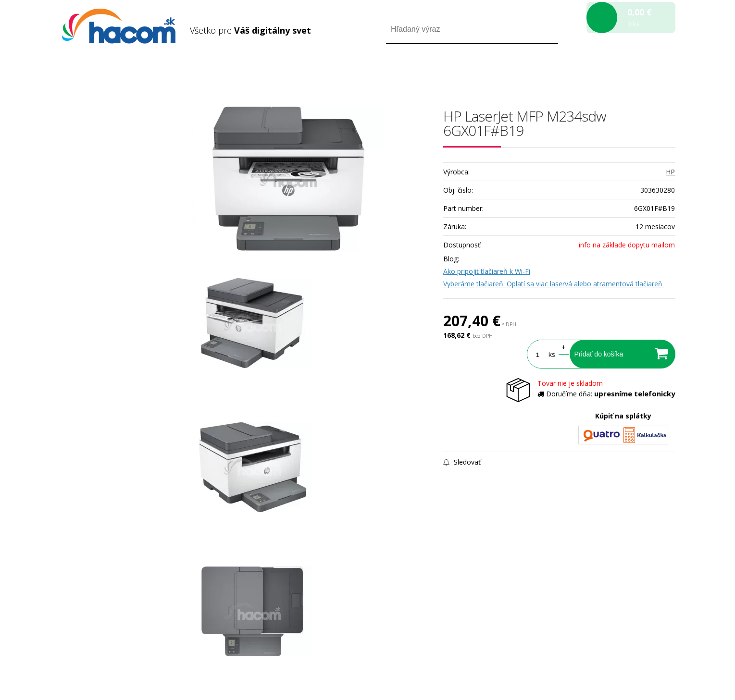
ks (552, 354)
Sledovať (462, 462)
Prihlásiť (595, 71)
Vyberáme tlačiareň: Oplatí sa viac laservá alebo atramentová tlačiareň (554, 284)
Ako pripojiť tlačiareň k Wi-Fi (487, 271)
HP (670, 172)
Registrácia (634, 71)
